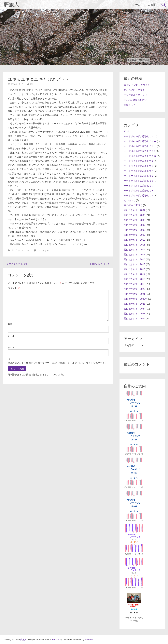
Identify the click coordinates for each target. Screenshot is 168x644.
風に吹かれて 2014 (135, 259)
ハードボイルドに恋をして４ (139, 171)
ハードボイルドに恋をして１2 (139, 151)
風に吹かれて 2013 (135, 255)
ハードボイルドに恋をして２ (139, 161)
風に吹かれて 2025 (135, 314)
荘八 (32, 84)
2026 (126, 132)
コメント (14, 288)
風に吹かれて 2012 (135, 250)
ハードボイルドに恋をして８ (139, 191)
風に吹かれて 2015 (135, 264)
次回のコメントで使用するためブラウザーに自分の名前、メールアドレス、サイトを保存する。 (57, 363)
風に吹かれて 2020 (135, 289)
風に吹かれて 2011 (135, 245)
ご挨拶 (152, 5)
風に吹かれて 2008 (135, 230)
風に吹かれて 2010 (135, 240)
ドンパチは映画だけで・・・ (139, 100)
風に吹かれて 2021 (135, 294)
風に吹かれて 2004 (135, 210)
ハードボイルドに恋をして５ (139, 176)
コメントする (43, 250)
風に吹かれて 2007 (135, 225)
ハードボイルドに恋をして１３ (140, 156)
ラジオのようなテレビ (135, 95)
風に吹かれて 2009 (135, 235)
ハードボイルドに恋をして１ (139, 136)
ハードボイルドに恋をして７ (139, 186)
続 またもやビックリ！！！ (138, 85)
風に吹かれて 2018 (135, 279)
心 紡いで (130, 200)
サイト (11, 348)
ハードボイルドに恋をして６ (139, 181)
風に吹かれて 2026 (135, 319)
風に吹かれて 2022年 (136, 299)
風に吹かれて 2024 (135, 309)
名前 (10, 324)
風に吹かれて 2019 (135, 284)
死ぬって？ (130, 105)
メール (11, 336)
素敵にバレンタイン (101, 264)
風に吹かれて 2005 (135, 215)
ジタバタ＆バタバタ (15, 264)
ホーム (137, 5)
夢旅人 (11, 5)
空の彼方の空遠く (133, 205)
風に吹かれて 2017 (135, 274)
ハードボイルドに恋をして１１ (140, 146)
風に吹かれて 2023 (135, 304)
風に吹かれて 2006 (135, 220)
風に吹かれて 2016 (21, 250)
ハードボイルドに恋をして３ (139, 166)
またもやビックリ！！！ (137, 90)
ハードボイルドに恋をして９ (139, 195)
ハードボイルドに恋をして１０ (140, 141)
